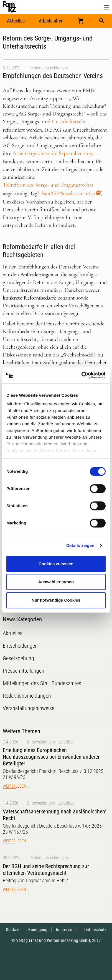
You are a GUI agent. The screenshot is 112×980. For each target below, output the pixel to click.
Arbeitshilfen (51, 21)
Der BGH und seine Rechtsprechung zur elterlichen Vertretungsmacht (46, 870)
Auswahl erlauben (56, 582)
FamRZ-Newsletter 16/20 (68, 194)
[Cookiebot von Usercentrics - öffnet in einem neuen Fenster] (81, 375)
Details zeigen (80, 545)
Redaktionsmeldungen (49, 68)
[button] (106, 7)
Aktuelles (16, 21)
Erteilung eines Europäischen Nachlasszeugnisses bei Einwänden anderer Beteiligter (51, 757)
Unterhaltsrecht (69, 122)
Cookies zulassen (56, 564)
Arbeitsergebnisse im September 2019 (53, 153)
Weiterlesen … (16, 786)
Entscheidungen (41, 742)
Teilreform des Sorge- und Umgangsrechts (48, 185)
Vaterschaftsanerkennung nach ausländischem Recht (55, 815)
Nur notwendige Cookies (56, 600)
